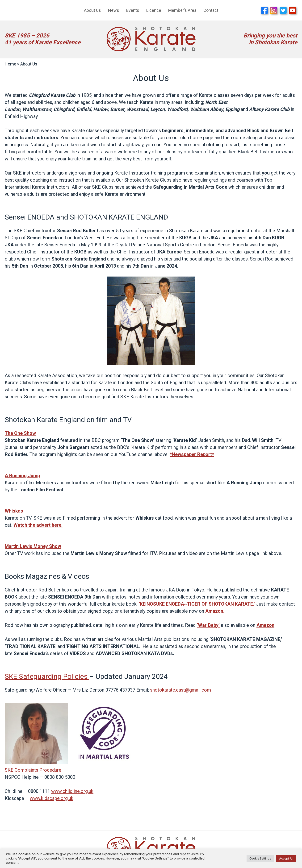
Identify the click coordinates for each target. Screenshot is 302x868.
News (114, 10)
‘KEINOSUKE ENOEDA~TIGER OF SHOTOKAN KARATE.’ (197, 604)
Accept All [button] (286, 858)
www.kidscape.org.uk (52, 798)
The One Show (20, 433)
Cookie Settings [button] (260, 858)
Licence (154, 10)
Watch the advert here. (38, 525)
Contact (211, 10)
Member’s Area (182, 10)
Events (133, 10)
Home (10, 64)
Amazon (265, 625)
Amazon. (215, 611)
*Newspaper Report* (192, 454)
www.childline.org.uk (72, 791)
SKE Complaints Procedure (33, 770)
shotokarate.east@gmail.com (180, 690)
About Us (92, 10)
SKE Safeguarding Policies (46, 676)
